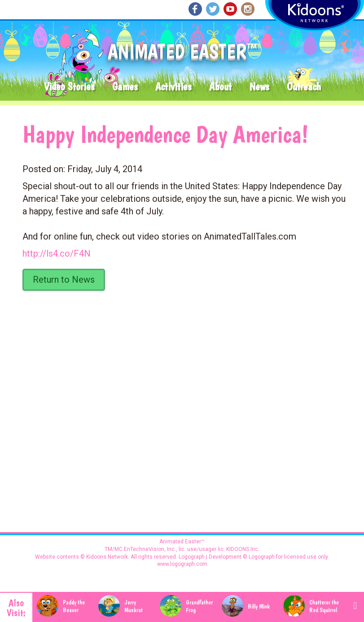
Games (125, 87)
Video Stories (69, 87)
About (220, 87)
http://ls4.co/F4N (57, 253)
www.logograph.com (182, 564)
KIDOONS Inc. (243, 549)
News (259, 87)
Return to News (64, 280)
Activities (173, 87)
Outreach (304, 87)
